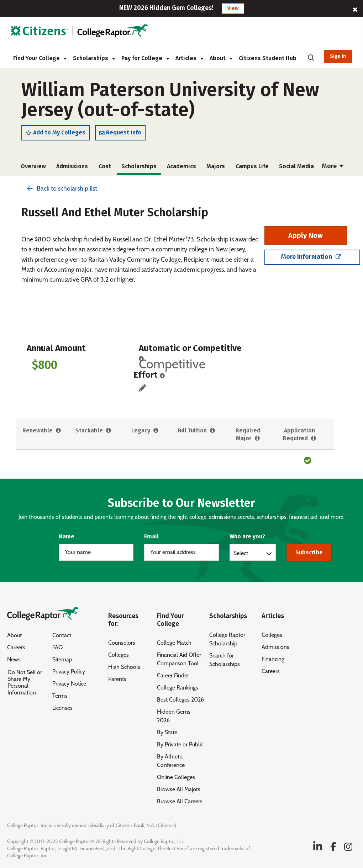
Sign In (338, 56)
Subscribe (309, 552)
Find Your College (40, 58)
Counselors (122, 643)
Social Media (296, 166)
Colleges (119, 655)
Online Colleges (176, 777)
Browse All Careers (180, 801)
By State (167, 732)
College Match (174, 643)
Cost (105, 166)
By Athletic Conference (171, 761)
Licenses (62, 708)
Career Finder (173, 675)
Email (151, 536)
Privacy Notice (69, 684)
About (221, 58)
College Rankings (178, 688)
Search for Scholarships (225, 660)
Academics (181, 166)
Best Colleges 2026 (180, 700)
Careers (16, 647)
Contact (62, 635)
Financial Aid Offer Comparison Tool (179, 659)
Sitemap (62, 659)
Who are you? (247, 536)
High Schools (124, 667)
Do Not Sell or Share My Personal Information (25, 682)
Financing (273, 659)
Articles (189, 58)
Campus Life (252, 166)
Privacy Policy (69, 672)
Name (67, 536)
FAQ (57, 647)
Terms (60, 696)
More (333, 166)
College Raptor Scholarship (227, 639)
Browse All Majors (179, 789)
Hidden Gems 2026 (174, 716)
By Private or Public (180, 744)
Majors (216, 166)
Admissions (72, 166)
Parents (117, 679)
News (14, 659)
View (233, 8)
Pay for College (145, 58)
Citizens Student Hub (268, 58)
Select (241, 553)
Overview (33, 166)
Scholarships (94, 58)
